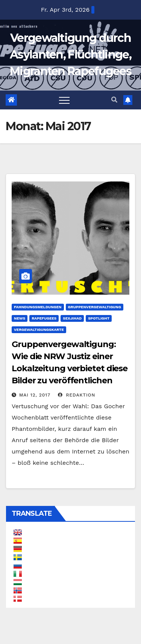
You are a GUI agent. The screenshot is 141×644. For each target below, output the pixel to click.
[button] (114, 100)
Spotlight (99, 318)
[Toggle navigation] (64, 100)
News (20, 318)
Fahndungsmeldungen (38, 307)
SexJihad (72, 318)
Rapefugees (44, 318)
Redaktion (77, 395)
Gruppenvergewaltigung (95, 307)
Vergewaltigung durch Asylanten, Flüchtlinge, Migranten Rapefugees (70, 55)
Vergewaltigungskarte (39, 330)
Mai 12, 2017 (35, 395)
